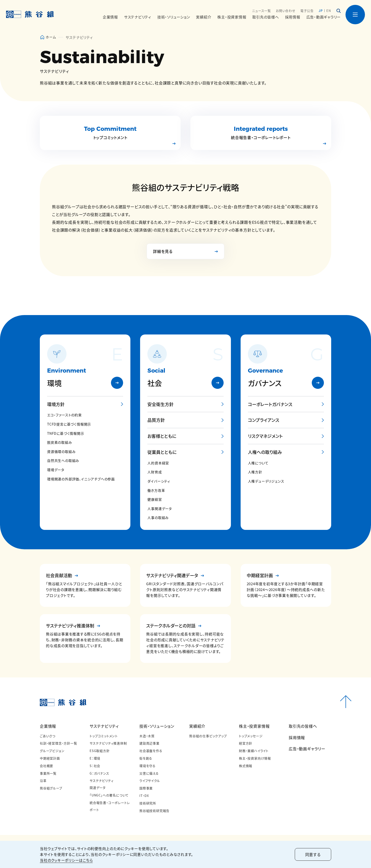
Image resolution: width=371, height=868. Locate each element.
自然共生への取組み (63, 461)
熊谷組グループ (51, 788)
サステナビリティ (104, 726)
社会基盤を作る (151, 751)
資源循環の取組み (61, 452)
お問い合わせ (286, 11)
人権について (258, 463)
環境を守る (148, 766)
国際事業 (146, 788)
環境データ (56, 470)
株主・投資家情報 (254, 726)
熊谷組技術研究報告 (154, 811)
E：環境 (95, 758)
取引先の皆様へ (266, 17)
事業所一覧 (48, 773)
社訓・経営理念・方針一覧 (59, 743)
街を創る (146, 758)
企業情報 (48, 726)
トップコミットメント (104, 736)
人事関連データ (160, 509)
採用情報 (293, 17)
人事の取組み (158, 518)
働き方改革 (156, 490)
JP (321, 11)
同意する (313, 854)
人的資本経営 (158, 463)
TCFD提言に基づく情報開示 (69, 424)
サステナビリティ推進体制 (108, 743)
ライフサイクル (150, 780)
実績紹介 (197, 726)
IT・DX (144, 796)
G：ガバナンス (99, 773)
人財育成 (155, 472)
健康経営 (155, 499)
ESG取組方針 (100, 751)
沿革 (43, 780)
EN (329, 11)
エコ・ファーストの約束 (64, 415)
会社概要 (46, 766)
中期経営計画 (50, 758)
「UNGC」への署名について (109, 795)
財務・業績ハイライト (254, 751)
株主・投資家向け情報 (255, 758)
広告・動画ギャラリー (324, 17)
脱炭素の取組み (60, 442)
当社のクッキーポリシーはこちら (66, 860)
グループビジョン (52, 751)
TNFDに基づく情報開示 (66, 433)
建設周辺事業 (149, 743)
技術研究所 (148, 803)
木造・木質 (147, 736)
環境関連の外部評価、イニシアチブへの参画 (81, 479)
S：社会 (95, 766)
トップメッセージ (251, 736)
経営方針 (246, 743)
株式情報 (246, 766)
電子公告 (307, 11)
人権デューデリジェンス (266, 481)
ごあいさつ (48, 736)
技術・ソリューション (157, 726)
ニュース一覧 (261, 11)
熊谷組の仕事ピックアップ (208, 736)
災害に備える (149, 773)
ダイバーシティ (159, 481)
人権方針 (255, 472)
